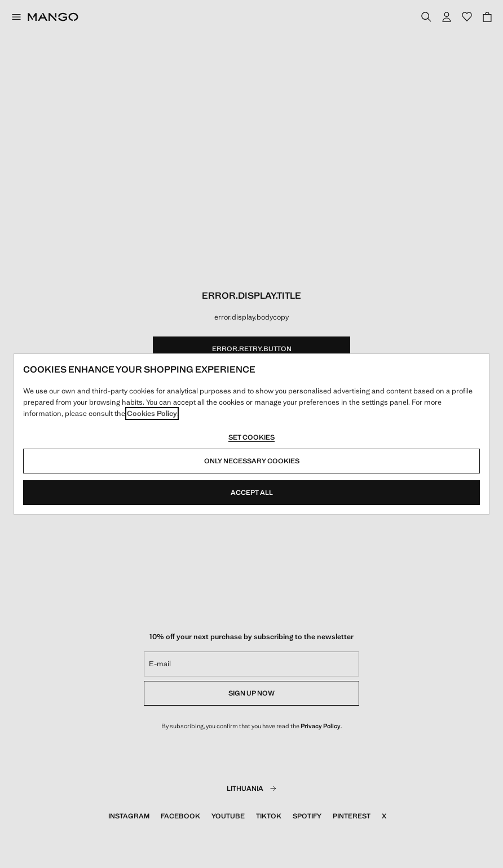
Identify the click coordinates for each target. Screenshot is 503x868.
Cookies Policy (152, 413)
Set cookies (251, 437)
